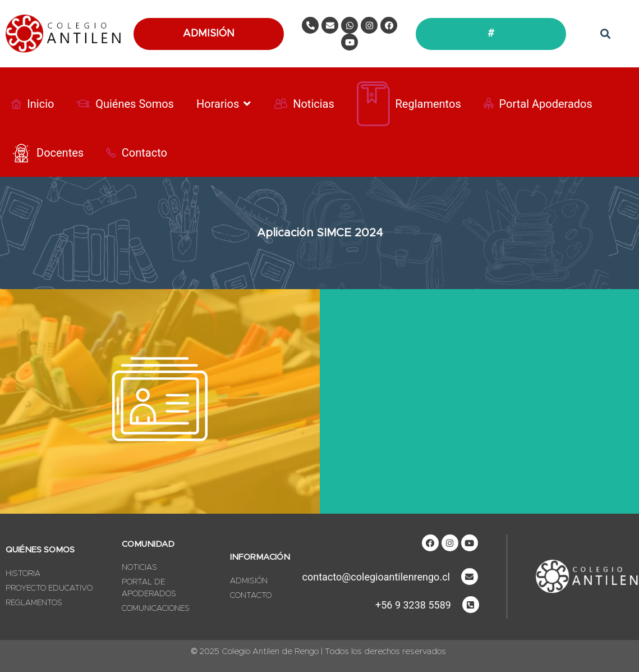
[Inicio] (33, 104)
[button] (605, 34)
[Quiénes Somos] (125, 104)
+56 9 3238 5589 (413, 605)
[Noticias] (304, 104)
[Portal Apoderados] (538, 104)
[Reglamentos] (409, 104)
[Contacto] (137, 153)
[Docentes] (47, 153)
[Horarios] (224, 104)
